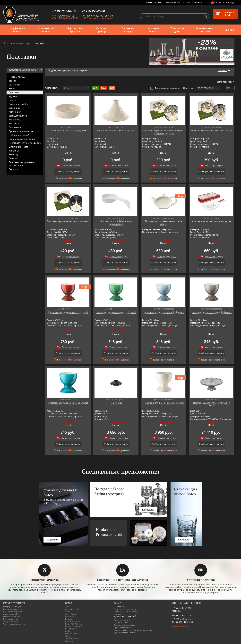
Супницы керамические (21, 131)
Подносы (13, 158)
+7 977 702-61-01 (182, 608)
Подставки (14, 92)
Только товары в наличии (165, 88)
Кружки (13, 96)
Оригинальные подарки (205, 30)
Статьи (187, 2)
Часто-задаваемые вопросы (126, 612)
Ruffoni (68, 631)
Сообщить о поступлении (68, 172)
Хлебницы (14, 154)
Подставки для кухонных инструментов (21, 164)
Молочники (15, 112)
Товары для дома (177, 30)
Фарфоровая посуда (17, 30)
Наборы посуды (17, 77)
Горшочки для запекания (22, 139)
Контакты (198, 2)
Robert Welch (71, 629)
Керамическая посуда (46, 30)
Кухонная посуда (153, 30)
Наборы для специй (19, 135)
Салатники (14, 85)
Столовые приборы (102, 30)
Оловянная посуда (128, 30)
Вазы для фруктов (18, 116)
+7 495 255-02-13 (182, 615)
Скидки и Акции (172, 2)
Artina (68, 612)
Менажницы (15, 120)
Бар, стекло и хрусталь (75, 30)
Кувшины (14, 151)
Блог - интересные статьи (125, 609)
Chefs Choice (71, 614)
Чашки (12, 100)
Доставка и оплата (152, 2)
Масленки (14, 123)
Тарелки (13, 81)
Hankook (69, 619)
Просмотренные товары (125, 632)
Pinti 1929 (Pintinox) (74, 624)
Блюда (12, 89)
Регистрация (229, 3)
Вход (219, 3)
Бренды (229, 30)
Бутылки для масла (18, 147)
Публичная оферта (122, 627)
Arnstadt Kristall (72, 609)
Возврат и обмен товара (125, 625)
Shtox (68, 636)
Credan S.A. (70, 616)
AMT (67, 607)
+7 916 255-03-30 (182, 619)
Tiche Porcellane (72, 639)
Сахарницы (15, 108)
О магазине (119, 607)
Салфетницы (15, 127)
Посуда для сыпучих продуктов (25, 143)
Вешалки (13, 169)
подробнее (52, 540)
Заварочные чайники (20, 104)
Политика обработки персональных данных (133, 630)
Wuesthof (69, 641)
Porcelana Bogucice (73, 626)
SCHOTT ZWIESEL (72, 634)
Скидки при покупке (71, 165)
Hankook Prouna (72, 621)
